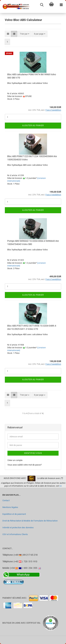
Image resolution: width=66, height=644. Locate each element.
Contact (6, 500)
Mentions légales (10, 507)
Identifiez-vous (33, 453)
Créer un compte (15, 460)
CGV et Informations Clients (15, 534)
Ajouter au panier (33, 125)
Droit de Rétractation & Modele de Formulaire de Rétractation (30, 521)
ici (60, 486)
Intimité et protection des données (18, 528)
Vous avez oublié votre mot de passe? (25, 465)
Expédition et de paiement (14, 514)
